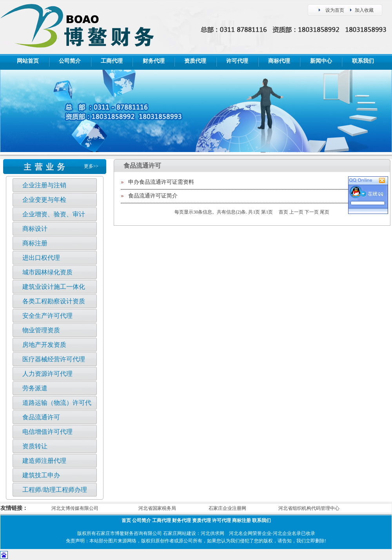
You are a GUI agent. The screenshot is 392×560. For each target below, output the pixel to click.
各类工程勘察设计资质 (54, 301)
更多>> (91, 166)
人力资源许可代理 (47, 374)
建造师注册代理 (44, 461)
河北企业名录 (287, 533)
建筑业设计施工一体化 (54, 287)
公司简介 (70, 61)
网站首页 (28, 61)
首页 (126, 520)
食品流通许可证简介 (153, 196)
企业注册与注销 (44, 185)
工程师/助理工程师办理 (54, 490)
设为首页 (335, 10)
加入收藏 (364, 10)
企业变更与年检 (44, 200)
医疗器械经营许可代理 (54, 359)
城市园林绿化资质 (47, 272)
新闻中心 (321, 61)
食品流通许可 (41, 417)
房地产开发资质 (44, 345)
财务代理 (154, 61)
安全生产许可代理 (47, 316)
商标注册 (35, 243)
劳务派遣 (35, 388)
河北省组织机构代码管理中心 (309, 508)
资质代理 (195, 61)
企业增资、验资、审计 (54, 214)
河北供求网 (212, 533)
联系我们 (363, 61)
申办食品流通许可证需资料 (161, 182)
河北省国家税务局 (157, 508)
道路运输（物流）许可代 (57, 403)
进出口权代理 (41, 258)
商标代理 (279, 61)
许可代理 (237, 61)
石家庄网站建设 (180, 533)
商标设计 (35, 229)
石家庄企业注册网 (227, 508)
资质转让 (35, 446)
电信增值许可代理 (47, 432)
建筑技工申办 (41, 475)
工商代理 (112, 61)
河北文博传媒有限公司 (75, 508)
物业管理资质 (41, 330)
